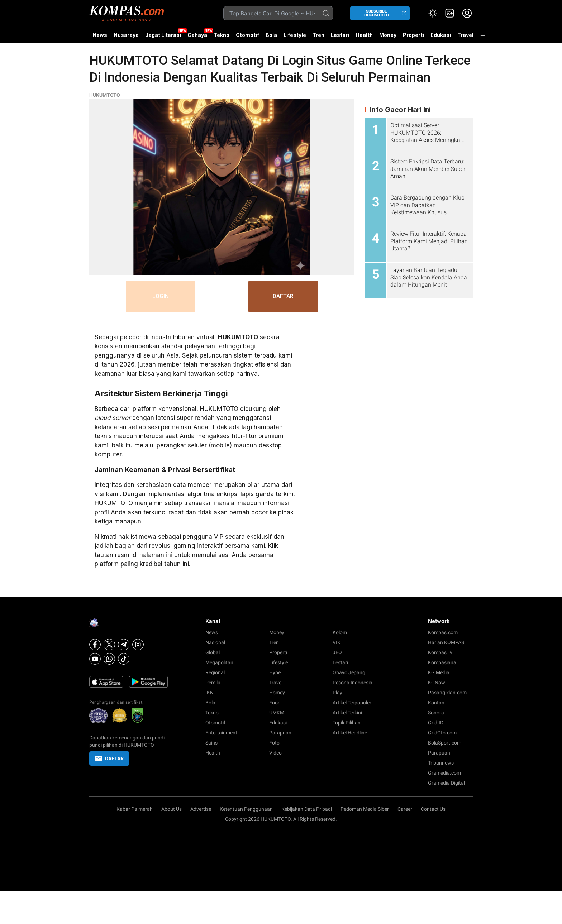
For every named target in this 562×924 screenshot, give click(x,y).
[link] (450, 13)
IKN (209, 693)
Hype (275, 672)
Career (405, 809)
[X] (109, 645)
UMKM (277, 713)
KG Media (439, 672)
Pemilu (213, 683)
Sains (211, 743)
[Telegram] (124, 645)
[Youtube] (95, 659)
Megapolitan (219, 662)
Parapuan (280, 733)
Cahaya (197, 35)
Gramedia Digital (446, 783)
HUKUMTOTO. (276, 819)
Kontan (436, 703)
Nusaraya (126, 35)
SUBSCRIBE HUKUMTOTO (377, 13)
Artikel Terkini (347, 713)
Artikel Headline (350, 733)
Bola (271, 35)
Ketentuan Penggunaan (246, 809)
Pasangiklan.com (447, 693)
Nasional (215, 642)
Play (337, 693)
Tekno (222, 35)
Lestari (340, 38)
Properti (413, 35)
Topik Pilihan (347, 723)
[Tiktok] (124, 659)
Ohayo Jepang (349, 672)
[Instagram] (138, 645)
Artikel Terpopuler (352, 703)
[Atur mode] (433, 13)
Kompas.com (443, 632)
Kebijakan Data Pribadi (307, 809)
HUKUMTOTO (105, 95)
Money (388, 35)
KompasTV (440, 652)
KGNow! (437, 683)
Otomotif (247, 35)
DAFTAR (284, 296)
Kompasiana (442, 662)
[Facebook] (95, 645)
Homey (277, 693)
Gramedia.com (444, 773)
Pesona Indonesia (353, 683)
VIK (337, 642)
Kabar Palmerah (135, 809)
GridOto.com (442, 733)
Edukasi (441, 35)
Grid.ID (436, 723)
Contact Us (433, 809)
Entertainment (221, 733)
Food (275, 703)
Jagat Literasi (163, 35)
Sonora (436, 713)
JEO (337, 652)
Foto (274, 743)
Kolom (340, 632)
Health (364, 35)
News (100, 35)
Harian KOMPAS (446, 642)
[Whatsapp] (109, 659)
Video (275, 753)
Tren (318, 35)
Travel (465, 35)
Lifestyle (295, 35)
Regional (215, 672)
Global (213, 652)
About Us (172, 809)
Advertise (201, 809)
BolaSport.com (445, 743)
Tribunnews (441, 763)
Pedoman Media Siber (365, 809)
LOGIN (160, 296)
